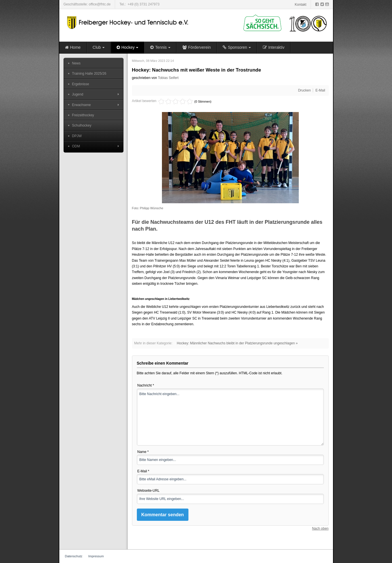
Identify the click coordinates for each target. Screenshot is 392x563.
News (76, 63)
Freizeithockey (83, 115)
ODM (76, 146)
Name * (143, 452)
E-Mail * (143, 471)
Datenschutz (74, 556)
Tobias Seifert (168, 78)
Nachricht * (146, 385)
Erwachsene (82, 105)
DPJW (77, 136)
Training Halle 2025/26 (89, 74)
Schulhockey (82, 125)
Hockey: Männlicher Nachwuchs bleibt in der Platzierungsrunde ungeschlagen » (237, 343)
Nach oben (320, 529)
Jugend (78, 94)
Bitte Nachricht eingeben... (230, 417)
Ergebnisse (81, 84)
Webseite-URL (149, 491)
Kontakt (301, 5)
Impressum (96, 556)
